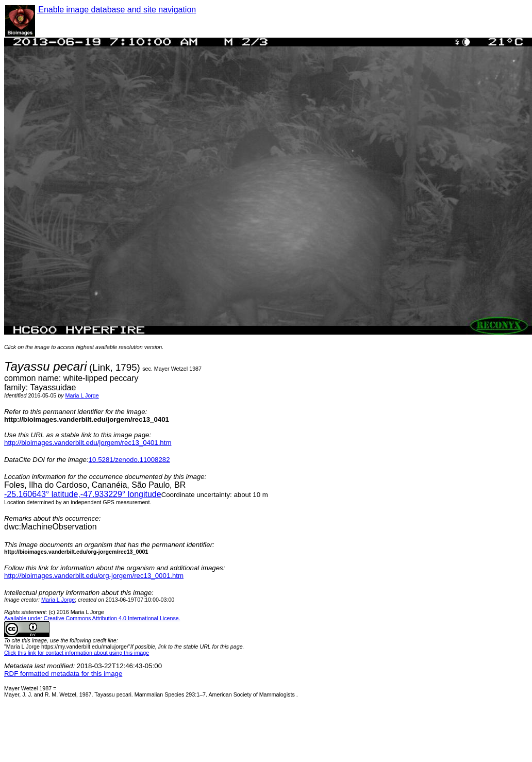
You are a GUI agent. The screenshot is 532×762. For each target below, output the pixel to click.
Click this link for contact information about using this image (77, 653)
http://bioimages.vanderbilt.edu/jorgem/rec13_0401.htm (88, 443)
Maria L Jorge (82, 395)
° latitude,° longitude (83, 494)
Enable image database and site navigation (117, 10)
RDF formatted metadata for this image (63, 674)
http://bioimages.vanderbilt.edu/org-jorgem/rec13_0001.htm (94, 576)
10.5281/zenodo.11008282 (129, 460)
